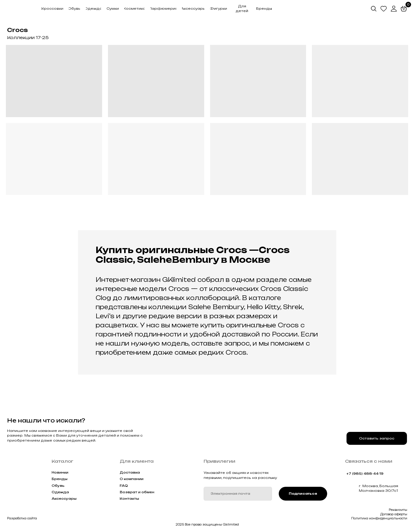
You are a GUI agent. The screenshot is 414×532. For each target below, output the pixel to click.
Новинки (60, 472)
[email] (238, 494)
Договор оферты (394, 514)
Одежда (60, 492)
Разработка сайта (22, 518)
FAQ (124, 486)
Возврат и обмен (137, 492)
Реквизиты (398, 510)
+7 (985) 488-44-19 (365, 474)
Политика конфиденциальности (379, 518)
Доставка (130, 472)
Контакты (129, 499)
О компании (132, 479)
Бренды (60, 479)
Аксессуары (64, 499)
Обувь (58, 486)
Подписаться (303, 494)
